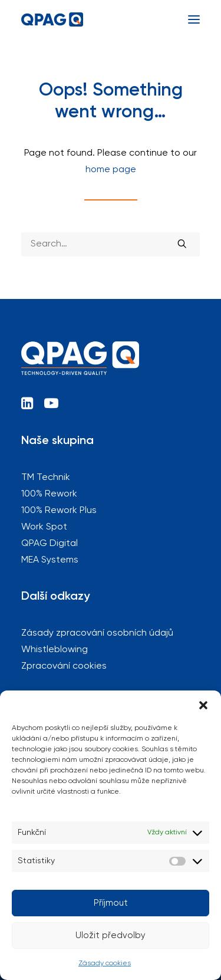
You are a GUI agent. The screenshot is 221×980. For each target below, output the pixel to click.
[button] (203, 705)
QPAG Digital (50, 544)
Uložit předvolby (111, 935)
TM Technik (46, 478)
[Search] (111, 244)
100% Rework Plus (59, 511)
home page (111, 170)
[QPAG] (52, 19)
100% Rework (49, 494)
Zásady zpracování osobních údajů (97, 633)
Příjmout (111, 903)
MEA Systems (50, 560)
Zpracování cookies (64, 666)
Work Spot (44, 527)
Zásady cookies (105, 963)
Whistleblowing (55, 650)
